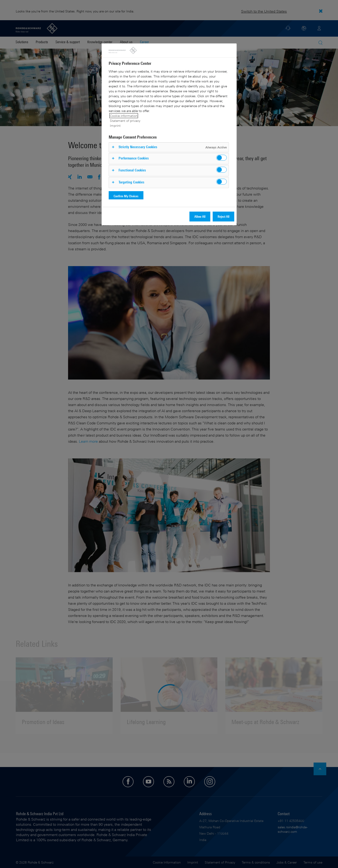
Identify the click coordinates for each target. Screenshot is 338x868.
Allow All (200, 216)
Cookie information (124, 116)
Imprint (115, 126)
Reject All (223, 216)
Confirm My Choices (126, 196)
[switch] (221, 158)
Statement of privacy (125, 121)
